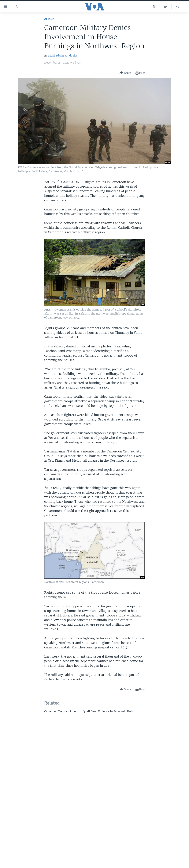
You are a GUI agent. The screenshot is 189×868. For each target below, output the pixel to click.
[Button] (125, 73)
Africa (49, 19)
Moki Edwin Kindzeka (63, 56)
